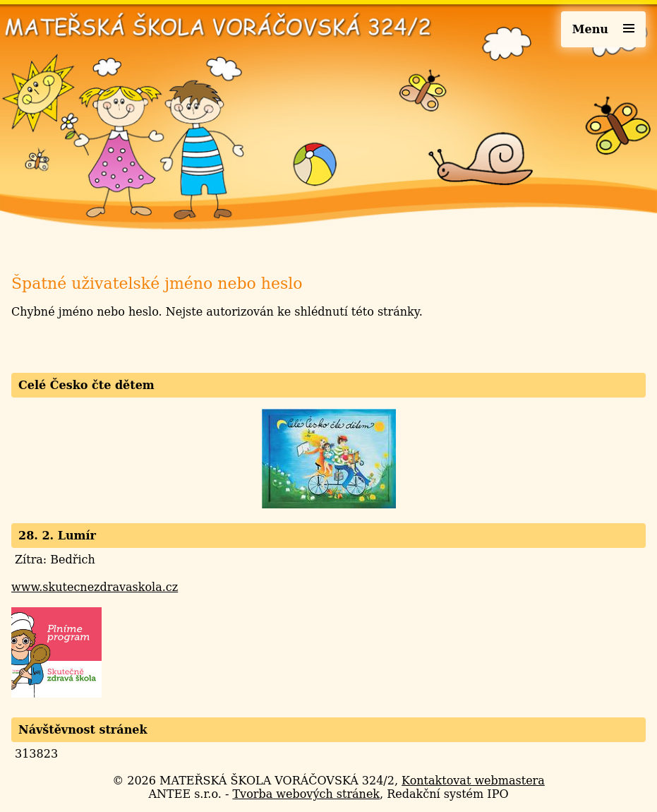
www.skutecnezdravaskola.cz (95, 587)
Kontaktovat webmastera (473, 781)
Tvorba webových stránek (306, 794)
